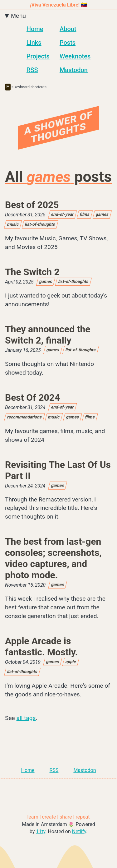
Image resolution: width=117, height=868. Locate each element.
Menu (15, 16)
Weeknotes (75, 56)
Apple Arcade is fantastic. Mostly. (41, 648)
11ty (41, 833)
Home (35, 29)
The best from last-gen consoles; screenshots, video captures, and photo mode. (53, 559)
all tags (26, 719)
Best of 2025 (32, 206)
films (85, 215)
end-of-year (62, 215)
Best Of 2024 (32, 399)
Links (34, 43)
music (13, 225)
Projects (38, 56)
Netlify (79, 833)
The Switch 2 (32, 273)
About (68, 29)
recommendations (24, 418)
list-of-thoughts (40, 225)
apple (71, 663)
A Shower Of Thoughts (58, 128)
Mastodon (74, 70)
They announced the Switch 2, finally (48, 336)
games (102, 215)
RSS (32, 70)
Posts (68, 43)
